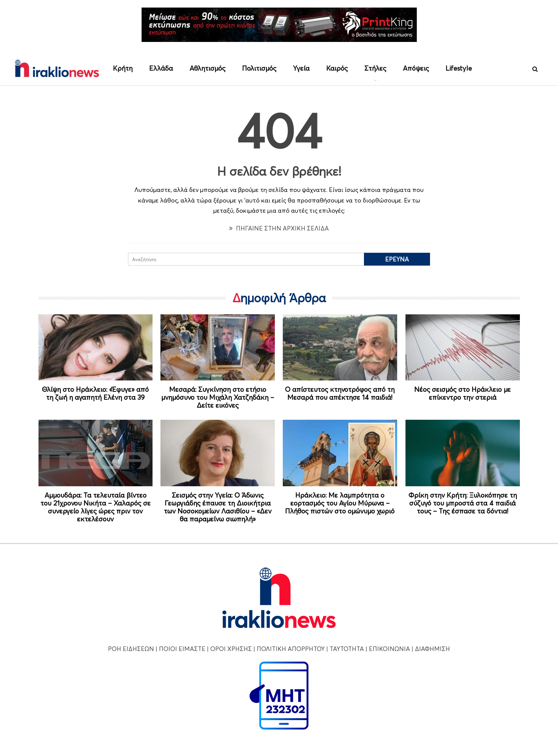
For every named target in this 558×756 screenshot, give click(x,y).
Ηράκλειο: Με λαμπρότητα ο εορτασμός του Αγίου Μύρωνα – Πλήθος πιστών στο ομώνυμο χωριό (340, 503)
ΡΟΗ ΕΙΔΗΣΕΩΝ (131, 649)
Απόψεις (416, 68)
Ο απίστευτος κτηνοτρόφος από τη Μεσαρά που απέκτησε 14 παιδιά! (340, 393)
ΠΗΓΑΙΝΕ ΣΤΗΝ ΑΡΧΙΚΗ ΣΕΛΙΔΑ (279, 228)
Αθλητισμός (207, 68)
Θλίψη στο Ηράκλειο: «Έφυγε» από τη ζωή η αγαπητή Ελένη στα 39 (95, 393)
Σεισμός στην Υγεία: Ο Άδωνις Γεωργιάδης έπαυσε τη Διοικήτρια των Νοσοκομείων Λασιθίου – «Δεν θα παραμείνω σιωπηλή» (218, 507)
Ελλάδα (161, 68)
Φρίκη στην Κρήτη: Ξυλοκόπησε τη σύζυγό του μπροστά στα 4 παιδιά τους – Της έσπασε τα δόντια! (463, 503)
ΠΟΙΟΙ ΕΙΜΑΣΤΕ (182, 649)
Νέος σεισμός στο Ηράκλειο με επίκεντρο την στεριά (462, 393)
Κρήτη (123, 68)
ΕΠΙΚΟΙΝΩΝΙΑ (389, 649)
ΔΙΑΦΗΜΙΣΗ (432, 649)
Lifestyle (459, 68)
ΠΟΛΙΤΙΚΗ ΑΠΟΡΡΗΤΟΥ (291, 649)
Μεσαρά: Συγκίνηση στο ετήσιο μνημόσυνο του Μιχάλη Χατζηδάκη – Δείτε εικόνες (218, 397)
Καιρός (337, 68)
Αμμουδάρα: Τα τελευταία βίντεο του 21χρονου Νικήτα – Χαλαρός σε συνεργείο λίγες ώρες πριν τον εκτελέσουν (96, 507)
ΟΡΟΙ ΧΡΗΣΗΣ (231, 649)
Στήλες (375, 68)
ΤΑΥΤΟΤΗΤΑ (347, 649)
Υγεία (301, 68)
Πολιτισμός (259, 68)
